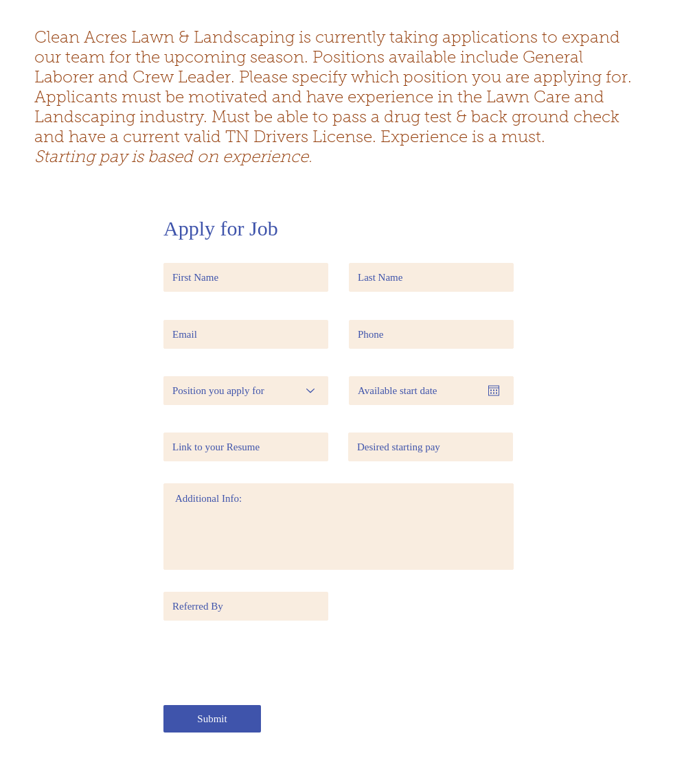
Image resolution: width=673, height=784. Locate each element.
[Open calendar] (494, 391)
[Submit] (212, 719)
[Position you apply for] (246, 391)
